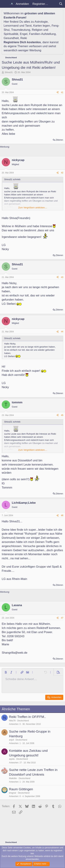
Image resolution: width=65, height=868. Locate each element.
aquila (12, 759)
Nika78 (12, 721)
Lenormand (11, 26)
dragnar (13, 793)
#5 (62, 415)
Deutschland (23, 721)
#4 (62, 332)
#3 (62, 277)
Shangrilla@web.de (15, 653)
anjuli (11, 740)
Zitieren (59, 140)
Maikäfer (13, 778)
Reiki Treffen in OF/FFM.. (27, 717)
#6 (62, 515)
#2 (62, 173)
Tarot (28, 26)
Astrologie (41, 22)
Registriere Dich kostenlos (22, 42)
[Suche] (61, 4)
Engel (24, 34)
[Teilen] (58, 93)
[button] (6, 672)
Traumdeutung (21, 30)
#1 (62, 92)
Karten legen (42, 26)
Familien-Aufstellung (42, 34)
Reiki (24, 38)
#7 (62, 618)
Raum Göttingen (21, 789)
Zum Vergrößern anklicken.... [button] (33, 208)
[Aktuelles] (53, 4)
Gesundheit (11, 38)
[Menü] (5, 4)
